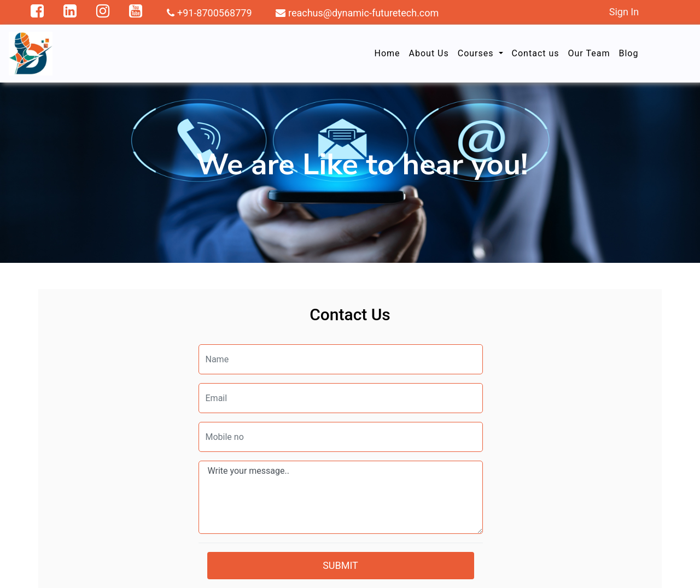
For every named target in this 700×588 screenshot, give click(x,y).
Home (387, 53)
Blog (628, 53)
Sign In (624, 12)
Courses (477, 53)
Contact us (536, 53)
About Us (429, 53)
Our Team (589, 53)
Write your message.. (341, 497)
